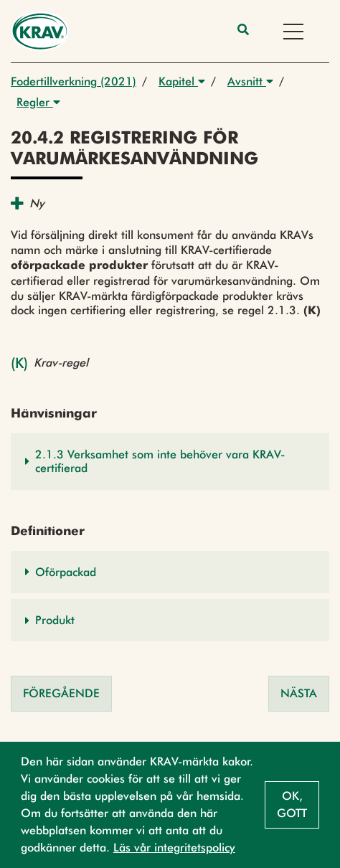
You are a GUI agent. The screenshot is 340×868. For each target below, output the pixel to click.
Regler (38, 102)
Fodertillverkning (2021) (74, 81)
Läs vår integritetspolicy (174, 848)
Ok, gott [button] (292, 805)
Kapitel (182, 81)
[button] (170, 461)
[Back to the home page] (40, 31)
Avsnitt (250, 81)
